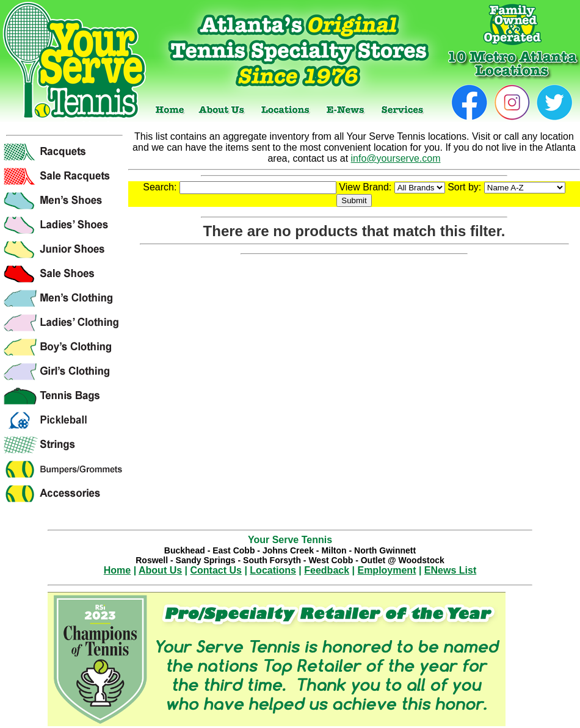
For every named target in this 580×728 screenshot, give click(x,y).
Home (117, 570)
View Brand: (392, 187)
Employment (386, 570)
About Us (160, 570)
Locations (273, 570)
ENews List (450, 570)
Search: (240, 187)
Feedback (327, 570)
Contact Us (216, 570)
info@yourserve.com (396, 158)
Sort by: (506, 187)
